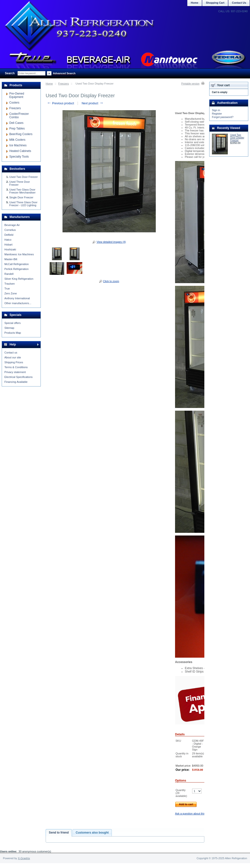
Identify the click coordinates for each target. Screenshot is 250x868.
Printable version (190, 84)
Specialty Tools (19, 157)
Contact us (11, 353)
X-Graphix (24, 858)
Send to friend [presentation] (59, 833)
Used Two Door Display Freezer (237, 138)
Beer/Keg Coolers (21, 134)
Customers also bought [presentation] (92, 833)
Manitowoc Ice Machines (19, 254)
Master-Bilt (11, 259)
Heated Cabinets (20, 151)
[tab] (59, 833)
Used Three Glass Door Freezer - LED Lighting (23, 204)
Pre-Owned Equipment (17, 95)
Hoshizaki (10, 249)
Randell (9, 274)
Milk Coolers (17, 140)
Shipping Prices (14, 362)
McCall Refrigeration (17, 264)
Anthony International (17, 298)
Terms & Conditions (16, 367)
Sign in (216, 110)
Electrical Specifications (19, 377)
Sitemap (9, 328)
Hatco (8, 240)
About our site (13, 357)
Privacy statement (15, 372)
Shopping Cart (215, 3)
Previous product (60, 103)
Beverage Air (12, 225)
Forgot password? (223, 117)
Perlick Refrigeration (16, 269)
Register (217, 114)
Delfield (9, 235)
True (7, 289)
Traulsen (10, 284)
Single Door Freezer (21, 197)
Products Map (13, 333)
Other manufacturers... (18, 303)
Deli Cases (16, 123)
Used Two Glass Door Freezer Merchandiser (22, 191)
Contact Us (239, 3)
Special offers (12, 323)
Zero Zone (11, 293)
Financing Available (16, 382)
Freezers (64, 84)
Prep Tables (17, 129)
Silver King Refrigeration (19, 279)
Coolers (14, 103)
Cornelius (10, 230)
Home (49, 84)
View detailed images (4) (111, 242)
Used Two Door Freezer (24, 177)
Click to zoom (111, 281)
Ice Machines (18, 145)
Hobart (8, 245)
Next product (92, 103)
